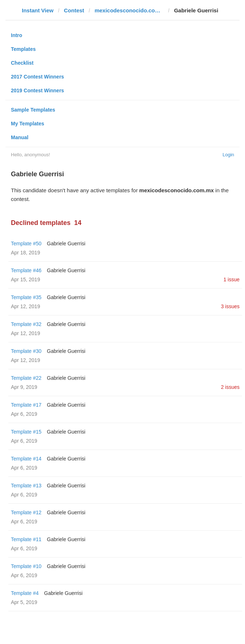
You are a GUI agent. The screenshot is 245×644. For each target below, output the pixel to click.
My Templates (28, 124)
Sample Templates (33, 110)
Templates (23, 49)
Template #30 (26, 351)
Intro (17, 35)
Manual (20, 137)
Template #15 (26, 432)
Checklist (22, 63)
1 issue (232, 279)
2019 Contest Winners (37, 90)
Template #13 (26, 486)
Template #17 (26, 405)
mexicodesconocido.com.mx (129, 10)
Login (228, 155)
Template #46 (26, 270)
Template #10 (26, 566)
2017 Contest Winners (37, 77)
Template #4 (25, 593)
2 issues (230, 387)
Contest (74, 10)
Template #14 (26, 459)
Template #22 (26, 378)
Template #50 (26, 243)
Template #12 (26, 512)
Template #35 (26, 297)
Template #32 (26, 324)
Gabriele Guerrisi (66, 243)
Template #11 (26, 539)
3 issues (230, 306)
